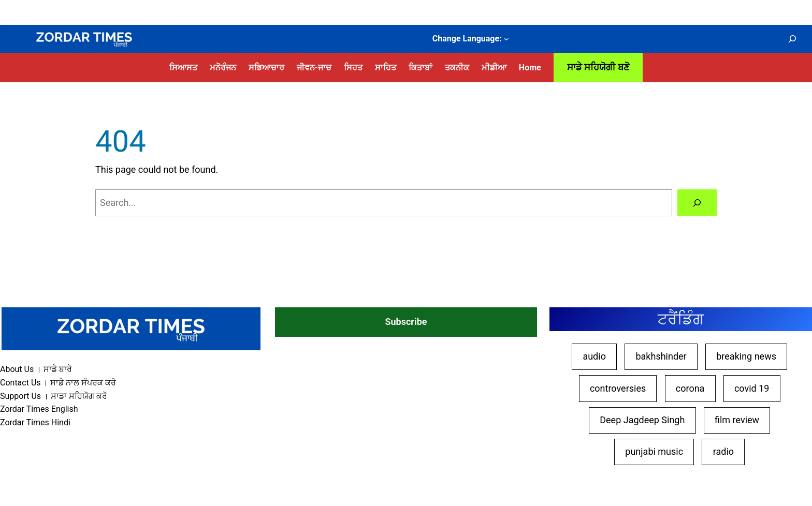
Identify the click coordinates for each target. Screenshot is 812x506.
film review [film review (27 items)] (737, 420)
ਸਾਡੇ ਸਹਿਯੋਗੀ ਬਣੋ (598, 67)
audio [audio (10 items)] (594, 356)
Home (530, 68)
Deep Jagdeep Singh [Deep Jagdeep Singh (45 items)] (642, 420)
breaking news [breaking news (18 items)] (746, 356)
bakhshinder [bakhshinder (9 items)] (661, 356)
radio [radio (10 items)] (723, 451)
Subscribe (406, 322)
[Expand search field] (792, 39)
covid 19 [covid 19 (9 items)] (752, 388)
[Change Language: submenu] (506, 39)
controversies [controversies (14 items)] (618, 388)
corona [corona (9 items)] (690, 388)
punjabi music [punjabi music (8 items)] (654, 451)
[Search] (697, 203)
